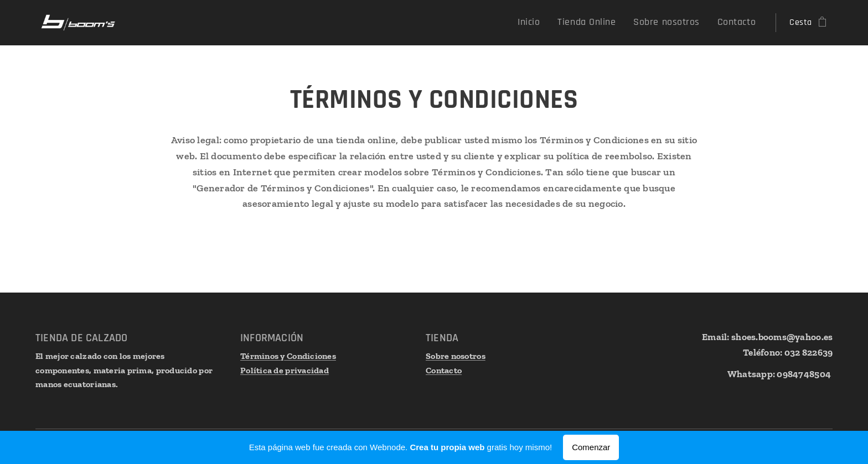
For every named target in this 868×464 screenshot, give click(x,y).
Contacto (444, 370)
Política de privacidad (285, 370)
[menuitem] (550, 23)
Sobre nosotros (456, 356)
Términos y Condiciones (288, 356)
